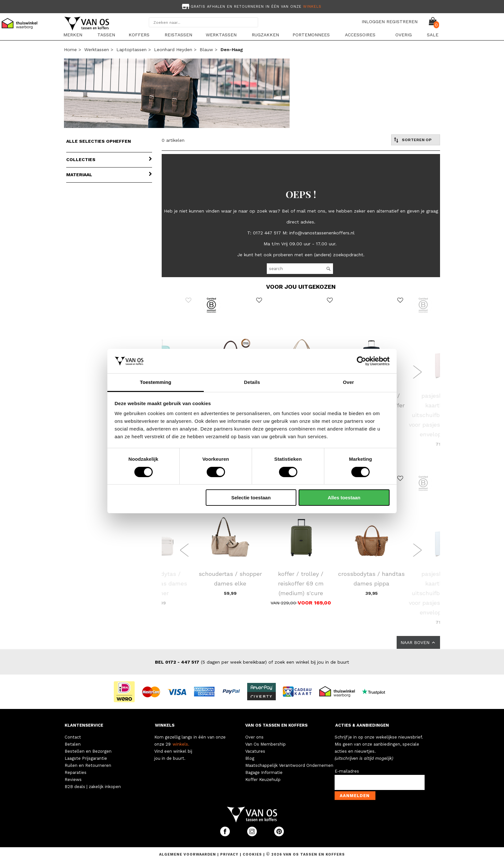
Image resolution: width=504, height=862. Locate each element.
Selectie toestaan (251, 498)
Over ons (254, 737)
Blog (250, 758)
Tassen (106, 35)
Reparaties (76, 772)
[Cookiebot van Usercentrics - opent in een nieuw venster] (361, 361)
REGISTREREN (402, 22)
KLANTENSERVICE (84, 725)
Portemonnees (311, 35)
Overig (404, 35)
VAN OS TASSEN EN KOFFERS (276, 725)
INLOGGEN (373, 22)
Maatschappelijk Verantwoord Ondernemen (289, 765)
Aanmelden (355, 796)
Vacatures (255, 751)
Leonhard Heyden (173, 50)
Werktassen (221, 35)
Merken (73, 35)
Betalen (73, 744)
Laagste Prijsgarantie (86, 758)
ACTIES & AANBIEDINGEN (362, 725)
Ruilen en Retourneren (88, 765)
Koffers (139, 35)
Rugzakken (265, 35)
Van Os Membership (265, 744)
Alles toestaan (344, 498)
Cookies (252, 854)
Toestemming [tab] (156, 382)
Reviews (73, 780)
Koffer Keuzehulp (263, 780)
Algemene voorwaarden (188, 854)
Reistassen (178, 35)
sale (433, 35)
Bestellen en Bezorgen (88, 751)
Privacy (230, 854)
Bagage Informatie (264, 772)
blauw (206, 50)
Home (70, 50)
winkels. (181, 744)
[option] (252, 6)
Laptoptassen (131, 50)
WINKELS (165, 725)
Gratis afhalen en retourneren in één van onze (251, 7)
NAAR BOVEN (418, 642)
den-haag (232, 50)
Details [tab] (252, 382)
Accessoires (360, 35)
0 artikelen (173, 140)
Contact (73, 737)
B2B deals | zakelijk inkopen (93, 787)
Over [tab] (349, 382)
